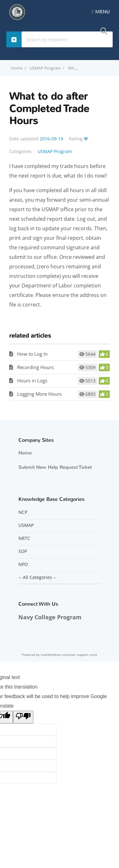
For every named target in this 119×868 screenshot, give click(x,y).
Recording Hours (35, 367)
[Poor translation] (23, 717)
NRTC (24, 538)
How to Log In (32, 354)
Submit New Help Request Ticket (55, 467)
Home (25, 453)
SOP (23, 551)
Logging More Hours (39, 394)
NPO (23, 564)
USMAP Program (45, 68)
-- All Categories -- (37, 577)
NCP (23, 512)
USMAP (26, 525)
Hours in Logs (32, 380)
